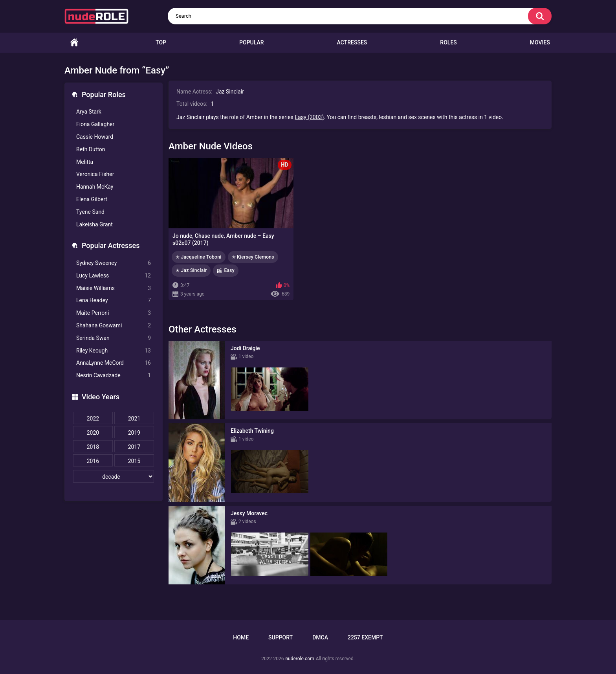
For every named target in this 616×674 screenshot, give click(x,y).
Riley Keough (114, 351)
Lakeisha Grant (94, 224)
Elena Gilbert (92, 199)
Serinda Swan (114, 338)
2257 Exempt (365, 637)
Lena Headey (114, 300)
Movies (540, 42)
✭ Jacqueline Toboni (199, 257)
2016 (93, 461)
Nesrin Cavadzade (114, 376)
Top (161, 42)
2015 (134, 461)
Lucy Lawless (114, 276)
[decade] (114, 476)
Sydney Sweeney (114, 263)
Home (74, 43)
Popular (251, 42)
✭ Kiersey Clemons (253, 257)
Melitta (85, 162)
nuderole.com (300, 659)
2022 (93, 419)
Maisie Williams (114, 288)
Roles (448, 42)
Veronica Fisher (95, 174)
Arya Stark (89, 112)
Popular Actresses (111, 245)
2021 (134, 419)
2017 (134, 447)
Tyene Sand (90, 212)
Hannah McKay (95, 187)
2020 (93, 433)
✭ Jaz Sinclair (191, 270)
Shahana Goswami (114, 326)
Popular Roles (104, 95)
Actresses (352, 42)
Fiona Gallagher (95, 124)
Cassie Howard (95, 137)
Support (280, 637)
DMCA (320, 637)
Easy (229, 270)
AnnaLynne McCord (114, 363)
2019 (134, 433)
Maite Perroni (114, 313)
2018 (93, 447)
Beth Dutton (91, 149)
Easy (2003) (309, 117)
